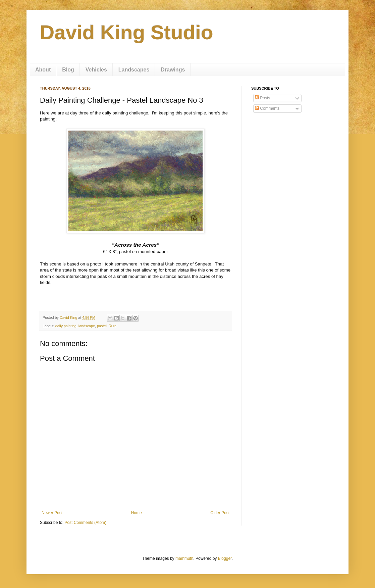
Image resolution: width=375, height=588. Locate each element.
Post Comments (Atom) (85, 523)
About (43, 70)
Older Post (220, 513)
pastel (102, 326)
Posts (262, 98)
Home (137, 513)
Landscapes (134, 70)
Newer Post (52, 513)
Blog (68, 70)
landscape (87, 326)
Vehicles (96, 70)
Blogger (225, 558)
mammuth (184, 558)
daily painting (66, 326)
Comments (267, 108)
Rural (113, 326)
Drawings (173, 70)
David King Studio (127, 32)
